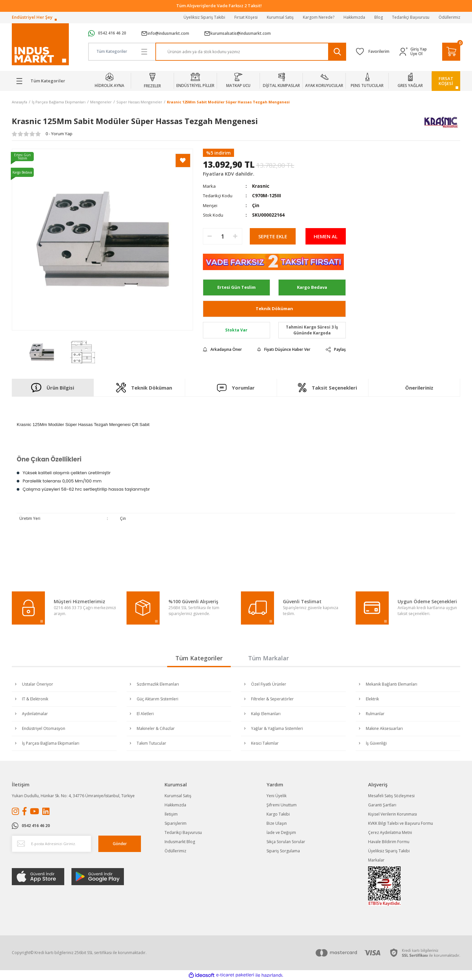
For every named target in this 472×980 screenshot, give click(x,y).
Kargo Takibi (278, 814)
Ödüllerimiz (449, 17)
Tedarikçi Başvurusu (411, 17)
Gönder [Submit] (120, 844)
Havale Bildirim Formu (389, 842)
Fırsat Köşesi (246, 17)
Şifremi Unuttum (282, 805)
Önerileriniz (419, 388)
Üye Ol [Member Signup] (416, 54)
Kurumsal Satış (280, 17)
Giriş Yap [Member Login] (419, 49)
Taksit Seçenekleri (327, 388)
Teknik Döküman (274, 309)
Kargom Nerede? (319, 17)
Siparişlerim (176, 823)
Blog (379, 17)
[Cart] (451, 52)
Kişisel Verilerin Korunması (393, 814)
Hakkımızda (354, 17)
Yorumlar (236, 388)
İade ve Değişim (281, 832)
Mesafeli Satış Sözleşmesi (391, 796)
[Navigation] (45, 81)
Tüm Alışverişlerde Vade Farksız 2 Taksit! (236, 6)
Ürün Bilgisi (53, 388)
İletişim (171, 814)
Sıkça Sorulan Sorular (286, 842)
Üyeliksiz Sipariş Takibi (204, 17)
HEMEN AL (326, 236)
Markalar (376, 860)
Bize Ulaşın (277, 823)
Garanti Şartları (382, 805)
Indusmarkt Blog (180, 842)
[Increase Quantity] (235, 236)
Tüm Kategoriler (199, 658)
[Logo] (40, 44)
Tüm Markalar (268, 658)
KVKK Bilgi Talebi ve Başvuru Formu (401, 823)
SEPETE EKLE (273, 236)
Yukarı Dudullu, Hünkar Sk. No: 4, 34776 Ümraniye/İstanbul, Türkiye (73, 796)
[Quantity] (223, 236)
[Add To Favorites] (183, 160)
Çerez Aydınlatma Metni (390, 832)
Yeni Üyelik (276, 796)
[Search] (251, 52)
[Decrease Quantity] (210, 236)
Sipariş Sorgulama (283, 851)
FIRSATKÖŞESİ (446, 81)
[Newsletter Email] (51, 844)
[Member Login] (405, 52)
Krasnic (261, 186)
